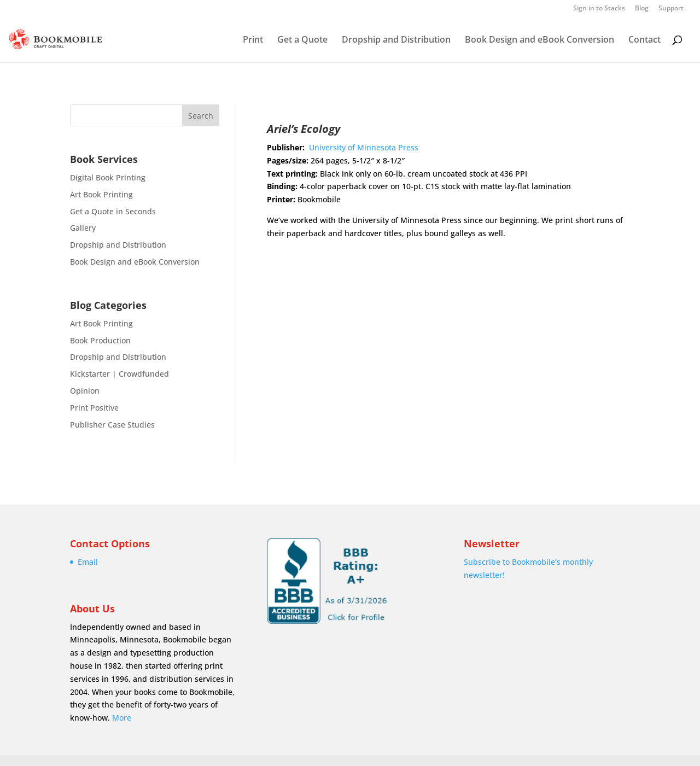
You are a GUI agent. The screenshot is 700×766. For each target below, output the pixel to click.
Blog (642, 9)
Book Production (100, 340)
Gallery (83, 228)
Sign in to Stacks (599, 9)
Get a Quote (302, 40)
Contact (644, 40)
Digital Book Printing (108, 177)
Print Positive (94, 408)
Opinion (85, 391)
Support (671, 9)
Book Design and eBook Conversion (539, 40)
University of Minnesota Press (364, 147)
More (122, 718)
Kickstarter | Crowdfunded (119, 374)
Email (88, 562)
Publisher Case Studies (112, 425)
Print (253, 40)
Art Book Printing (101, 194)
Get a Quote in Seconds (113, 211)
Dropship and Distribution (396, 40)
